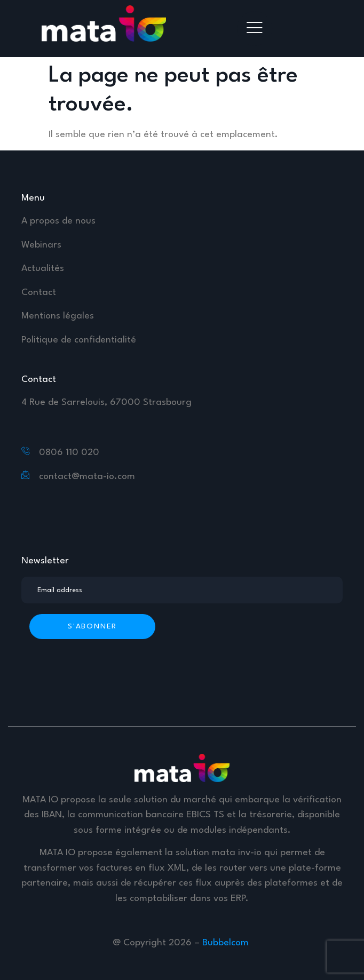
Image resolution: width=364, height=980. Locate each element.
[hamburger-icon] (255, 29)
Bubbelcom (227, 943)
